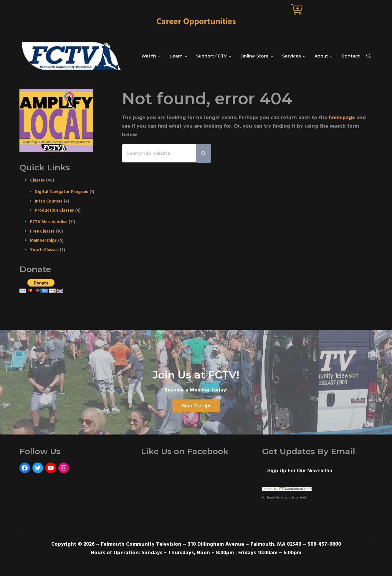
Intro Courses (49, 201)
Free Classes (42, 232)
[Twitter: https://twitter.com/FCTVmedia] (38, 468)
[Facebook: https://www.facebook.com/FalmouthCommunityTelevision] (25, 468)
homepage (342, 118)
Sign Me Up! (196, 406)
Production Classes (54, 211)
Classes (37, 181)
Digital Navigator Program (62, 192)
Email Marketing (278, 497)
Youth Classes (44, 250)
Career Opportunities (196, 22)
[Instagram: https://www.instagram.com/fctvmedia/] (64, 468)
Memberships (43, 241)
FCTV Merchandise (49, 222)
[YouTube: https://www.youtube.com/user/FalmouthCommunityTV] (51, 468)
